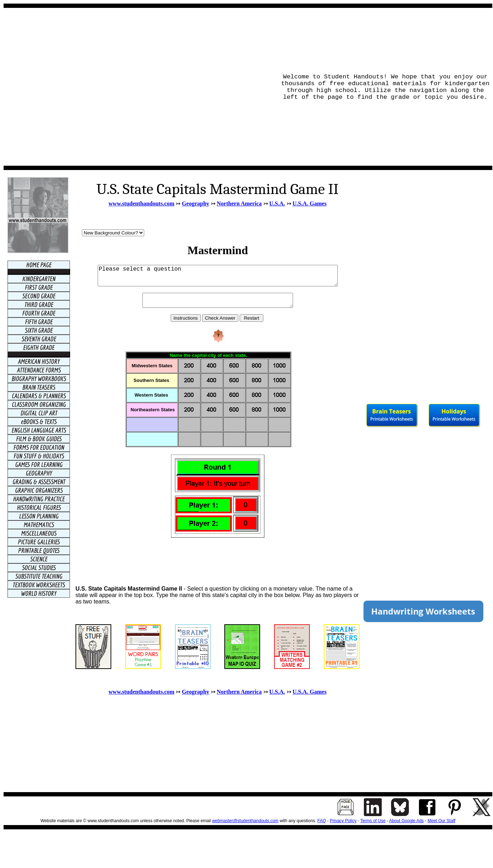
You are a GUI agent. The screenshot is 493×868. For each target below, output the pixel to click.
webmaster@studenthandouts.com (245, 821)
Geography (195, 203)
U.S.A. (277, 203)
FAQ (322, 821)
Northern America (239, 203)
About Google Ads (407, 821)
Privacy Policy (343, 821)
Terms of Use (373, 821)
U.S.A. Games (310, 203)
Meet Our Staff (441, 821)
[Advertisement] (77, 87)
